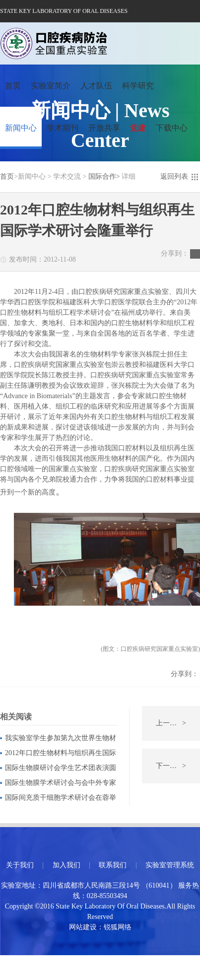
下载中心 (172, 128)
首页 (13, 86)
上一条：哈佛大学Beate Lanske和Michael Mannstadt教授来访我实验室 (178, 723)
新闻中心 (21, 128)
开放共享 (104, 128)
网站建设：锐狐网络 (100, 927)
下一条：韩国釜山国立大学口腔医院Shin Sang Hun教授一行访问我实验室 (178, 766)
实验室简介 (51, 86)
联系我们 (113, 865)
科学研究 (138, 86)
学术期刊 (63, 128)
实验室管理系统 (170, 865)
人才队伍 (96, 86)
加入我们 (67, 865)
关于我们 (20, 865)
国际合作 (102, 176)
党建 (138, 128)
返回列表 (174, 176)
